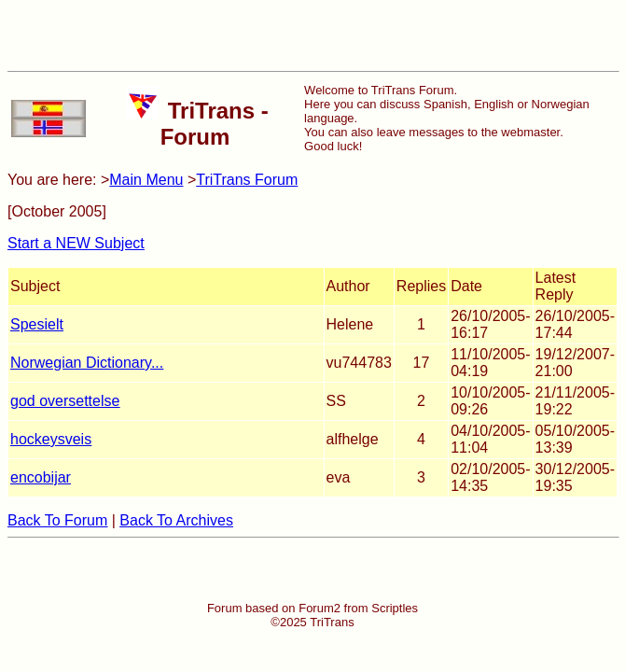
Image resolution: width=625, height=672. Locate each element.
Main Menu (146, 180)
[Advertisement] (312, 35)
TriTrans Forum (247, 180)
